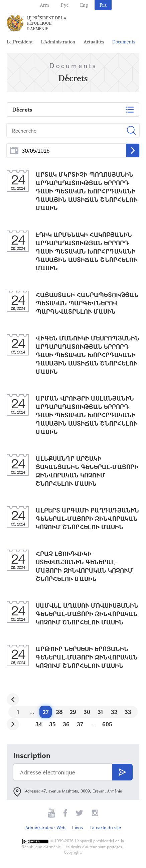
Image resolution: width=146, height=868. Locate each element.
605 (107, 724)
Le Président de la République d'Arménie (47, 23)
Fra (103, 5)
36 (66, 724)
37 (80, 724)
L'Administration (58, 42)
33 (128, 712)
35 (52, 724)
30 (87, 712)
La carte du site (105, 827)
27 (46, 712)
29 (73, 712)
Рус (65, 5)
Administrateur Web (45, 827)
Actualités (94, 42)
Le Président (20, 42)
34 (39, 724)
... (14, 151)
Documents (124, 42)
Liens (78, 827)
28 (59, 712)
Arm (44, 5)
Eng (84, 5)
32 (114, 712)
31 (100, 712)
